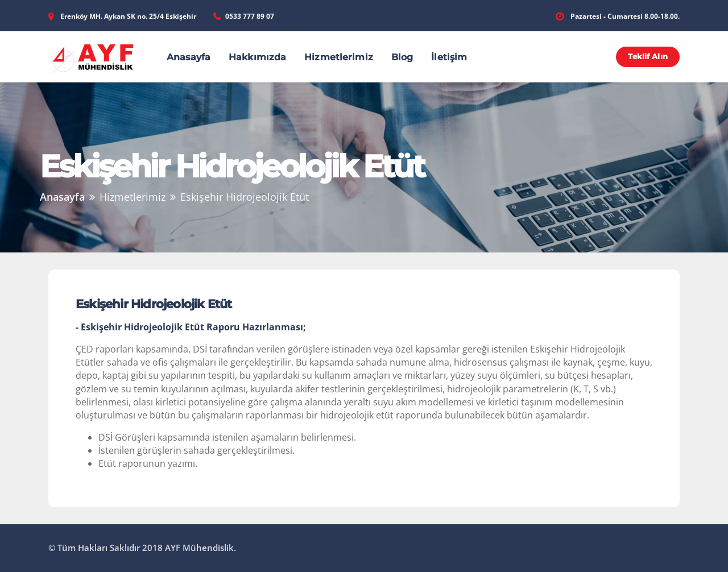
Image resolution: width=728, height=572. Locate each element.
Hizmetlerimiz (339, 57)
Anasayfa (189, 57)
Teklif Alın (648, 56)
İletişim (449, 57)
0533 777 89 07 (250, 16)
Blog (402, 57)
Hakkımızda (257, 57)
